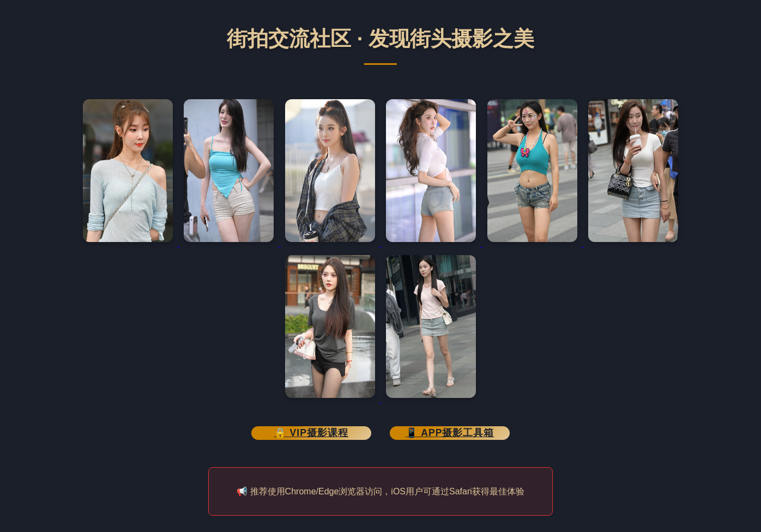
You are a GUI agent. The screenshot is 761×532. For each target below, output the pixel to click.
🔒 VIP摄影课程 (311, 433)
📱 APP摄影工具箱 (450, 433)
